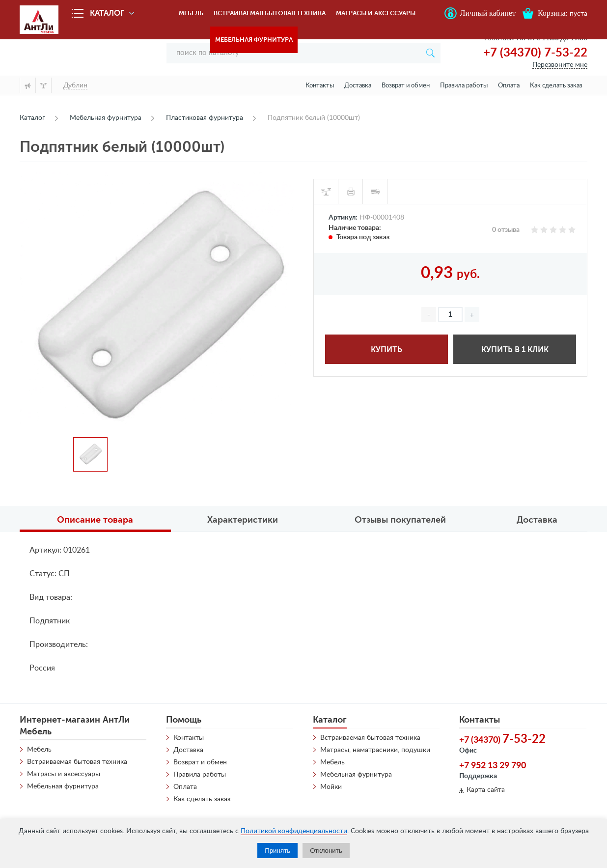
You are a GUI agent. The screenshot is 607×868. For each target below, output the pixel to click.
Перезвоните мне (560, 65)
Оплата (509, 86)
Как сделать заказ (556, 86)
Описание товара (95, 520)
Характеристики (243, 520)
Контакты (320, 86)
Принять (277, 851)
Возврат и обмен (406, 86)
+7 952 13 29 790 (493, 766)
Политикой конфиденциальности (294, 831)
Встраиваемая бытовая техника (270, 13)
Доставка (358, 86)
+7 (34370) (502, 739)
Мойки (331, 787)
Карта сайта (486, 790)
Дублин (75, 85)
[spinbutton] (450, 315)
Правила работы (464, 86)
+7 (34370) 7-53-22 (535, 53)
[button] (472, 315)
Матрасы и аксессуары (376, 13)
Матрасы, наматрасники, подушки (375, 750)
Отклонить (326, 851)
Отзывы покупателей (400, 520)
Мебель (191, 13)
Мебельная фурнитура (254, 40)
